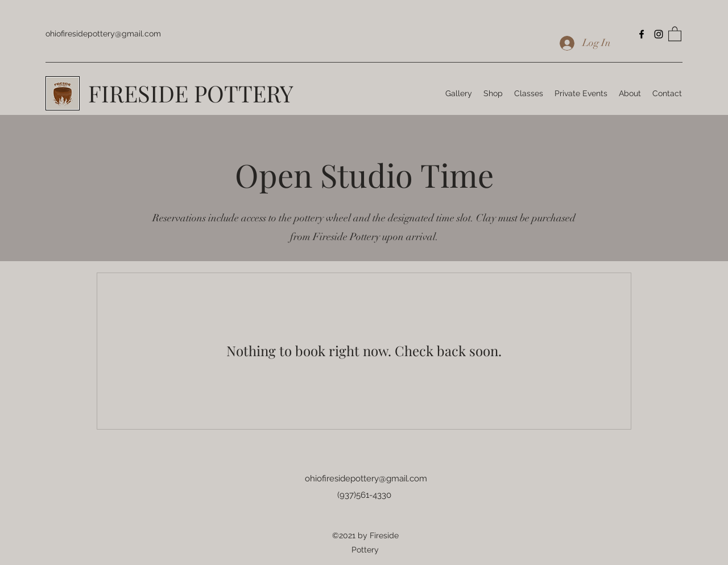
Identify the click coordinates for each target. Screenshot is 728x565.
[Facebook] (642, 34)
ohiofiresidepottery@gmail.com (103, 34)
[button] (675, 33)
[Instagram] (659, 34)
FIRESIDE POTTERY (191, 93)
